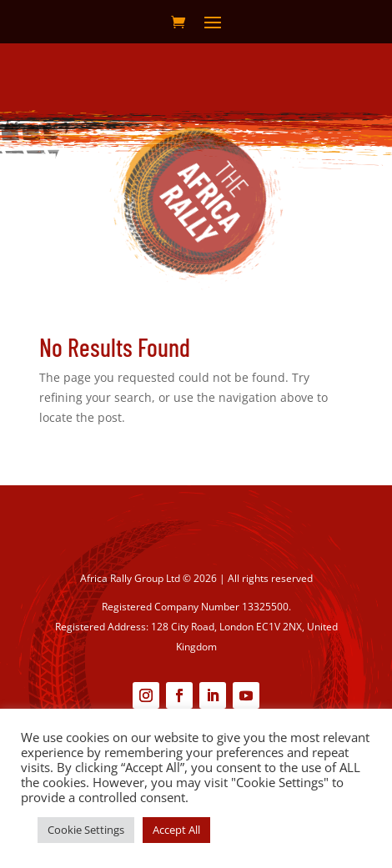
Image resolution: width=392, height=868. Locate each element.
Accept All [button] (176, 830)
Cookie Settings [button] (86, 830)
